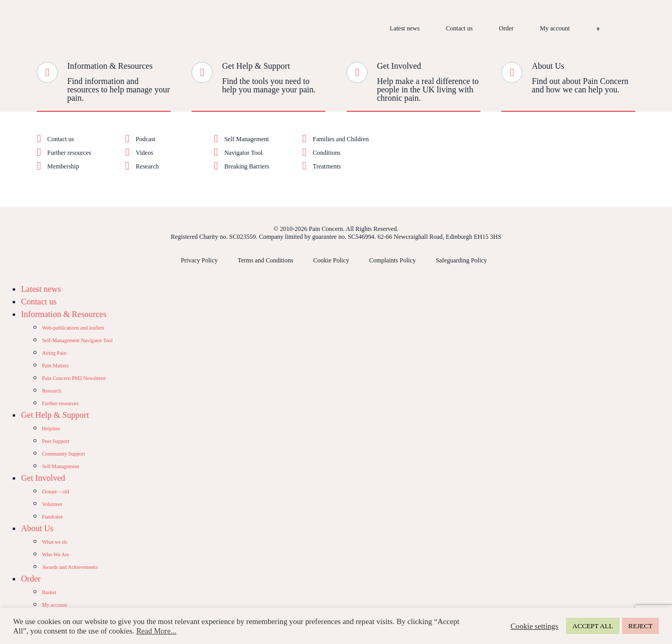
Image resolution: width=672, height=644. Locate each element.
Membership (63, 166)
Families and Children (341, 139)
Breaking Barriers (247, 166)
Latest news (405, 28)
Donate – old (56, 492)
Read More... (156, 631)
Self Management (246, 139)
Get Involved (399, 66)
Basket (49, 592)
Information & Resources (110, 66)
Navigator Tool (243, 153)
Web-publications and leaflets (73, 328)
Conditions (327, 153)
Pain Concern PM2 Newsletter (74, 378)
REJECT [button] (640, 626)
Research (148, 166)
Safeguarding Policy (461, 260)
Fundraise (52, 517)
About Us (548, 66)
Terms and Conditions (266, 260)
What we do (55, 542)
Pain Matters (55, 366)
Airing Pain (54, 353)
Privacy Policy (199, 260)
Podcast (146, 139)
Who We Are (56, 555)
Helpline (51, 429)
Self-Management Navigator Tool (77, 340)
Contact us (459, 28)
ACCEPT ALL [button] (592, 626)
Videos (145, 153)
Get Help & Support (256, 66)
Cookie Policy (331, 260)
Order (506, 28)
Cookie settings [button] (535, 626)
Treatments (327, 166)
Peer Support (56, 441)
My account (555, 28)
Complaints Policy (392, 260)
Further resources (69, 153)
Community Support (64, 454)
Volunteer (52, 504)
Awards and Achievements (70, 567)
